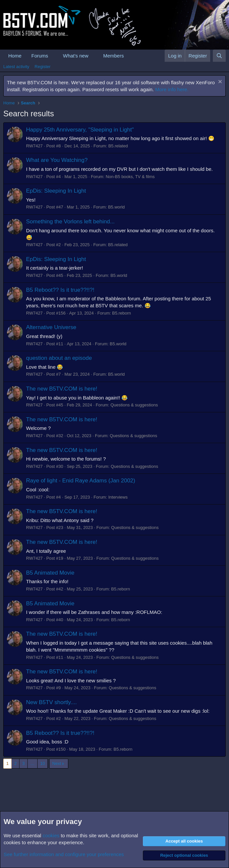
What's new (76, 56)
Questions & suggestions (134, 405)
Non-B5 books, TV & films (130, 177)
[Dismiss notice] (219, 82)
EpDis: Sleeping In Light (56, 191)
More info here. (172, 89)
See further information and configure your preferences (64, 854)
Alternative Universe (51, 327)
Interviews (118, 497)
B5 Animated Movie (50, 573)
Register (43, 67)
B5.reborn (122, 313)
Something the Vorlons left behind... (70, 222)
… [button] (33, 763)
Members (114, 56)
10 (43, 763)
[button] (53, 56)
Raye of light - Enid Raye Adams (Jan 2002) (81, 481)
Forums (40, 56)
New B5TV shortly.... (51, 702)
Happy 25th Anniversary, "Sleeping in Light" (80, 130)
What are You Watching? (57, 160)
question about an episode (59, 358)
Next (57, 763)
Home (15, 56)
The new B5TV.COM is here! (62, 389)
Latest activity (16, 67)
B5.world (116, 207)
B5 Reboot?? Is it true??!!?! (60, 290)
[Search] (219, 56)
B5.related (118, 146)
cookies (51, 835)
